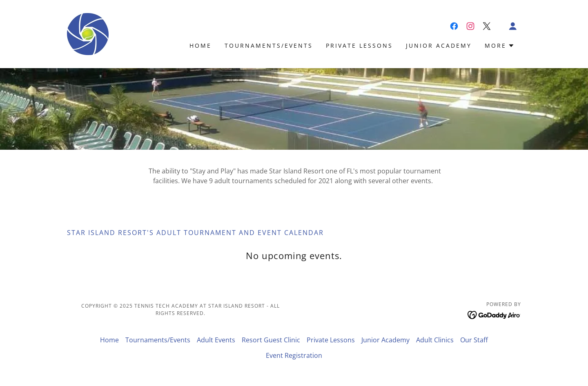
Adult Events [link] (216, 340)
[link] (88, 33)
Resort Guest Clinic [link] (271, 340)
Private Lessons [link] (359, 45)
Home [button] (109, 340)
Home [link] (200, 45)
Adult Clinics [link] (435, 340)
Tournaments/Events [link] (269, 45)
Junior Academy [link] (439, 45)
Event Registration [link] (294, 355)
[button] (513, 26)
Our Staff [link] (474, 340)
